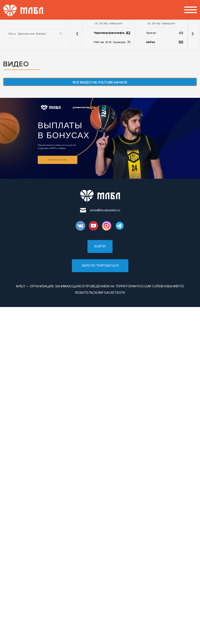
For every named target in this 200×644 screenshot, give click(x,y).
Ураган (151, 33)
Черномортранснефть (109, 33)
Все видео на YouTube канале (100, 82)
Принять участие (57, 160)
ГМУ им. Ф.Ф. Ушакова (109, 42)
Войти (100, 246)
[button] (77, 34)
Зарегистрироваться (100, 266)
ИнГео (151, 42)
